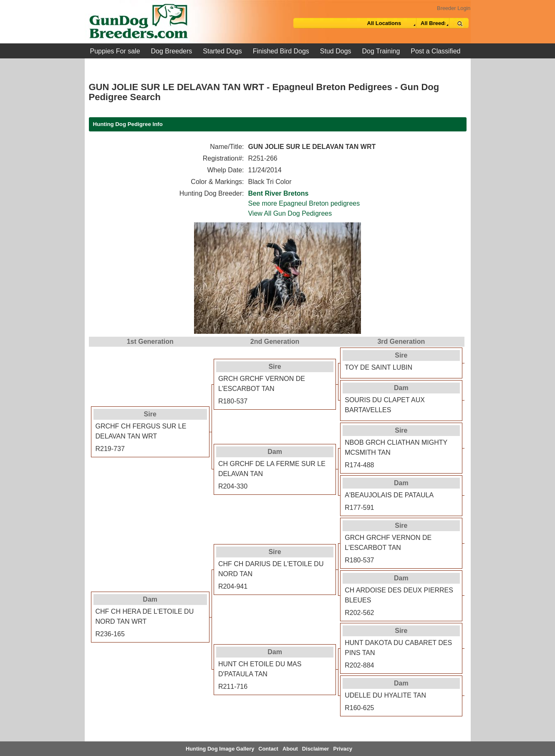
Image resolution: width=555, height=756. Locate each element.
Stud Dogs (336, 51)
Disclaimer (316, 749)
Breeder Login (454, 8)
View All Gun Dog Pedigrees (290, 213)
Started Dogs (222, 51)
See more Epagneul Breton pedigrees (304, 203)
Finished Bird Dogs (281, 51)
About (290, 749)
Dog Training (381, 51)
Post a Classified (435, 51)
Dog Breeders (172, 51)
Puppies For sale (115, 51)
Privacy (343, 749)
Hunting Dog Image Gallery (220, 749)
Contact (268, 749)
